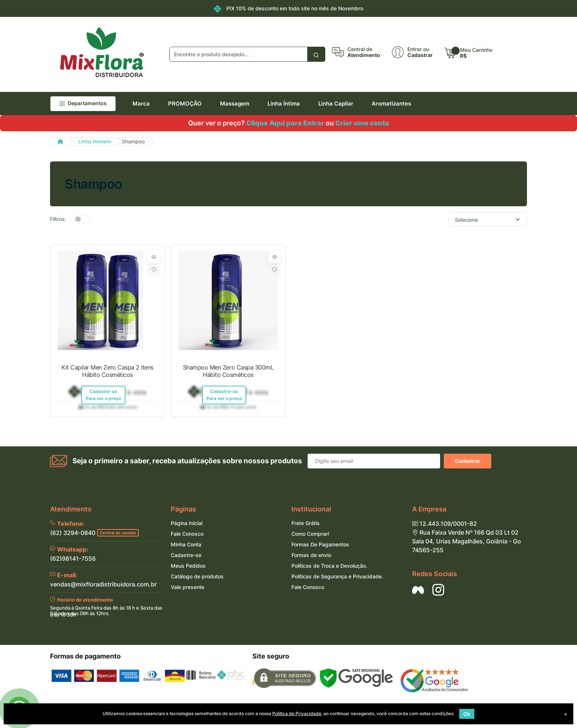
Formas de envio (311, 556)
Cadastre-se (186, 556)
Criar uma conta (362, 123)
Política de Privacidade (297, 713)
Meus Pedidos (188, 566)
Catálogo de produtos (197, 577)
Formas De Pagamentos (320, 545)
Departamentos (83, 103)
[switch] (82, 219)
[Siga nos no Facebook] (418, 590)
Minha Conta (186, 545)
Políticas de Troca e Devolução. (329, 566)
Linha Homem (95, 141)
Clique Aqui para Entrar (285, 123)
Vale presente (187, 588)
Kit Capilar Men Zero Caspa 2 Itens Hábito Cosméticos (107, 371)
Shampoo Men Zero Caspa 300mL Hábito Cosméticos (228, 371)
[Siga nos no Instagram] (438, 590)
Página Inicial (187, 524)
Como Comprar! (310, 534)
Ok (467, 714)
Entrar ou (418, 49)
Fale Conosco (187, 534)
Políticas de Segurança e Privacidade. (337, 577)
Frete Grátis (306, 524)
